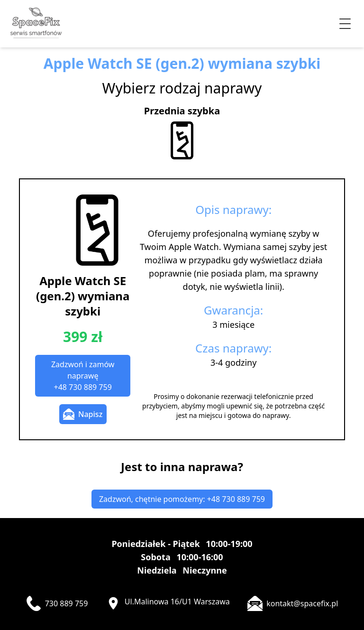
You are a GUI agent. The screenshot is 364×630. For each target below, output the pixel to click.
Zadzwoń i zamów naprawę (83, 376)
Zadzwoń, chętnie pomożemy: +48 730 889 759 (182, 499)
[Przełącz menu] (345, 24)
